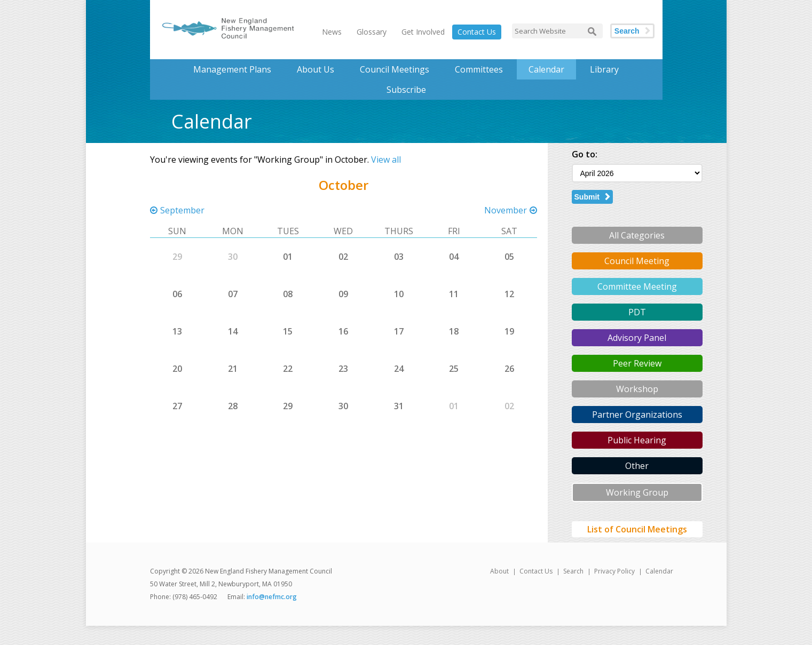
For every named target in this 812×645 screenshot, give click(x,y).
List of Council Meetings (637, 529)
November (506, 210)
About (499, 571)
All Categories (637, 235)
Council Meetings (395, 69)
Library (604, 69)
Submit (587, 197)
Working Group (637, 492)
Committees (479, 69)
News (332, 32)
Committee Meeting (637, 286)
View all (386, 160)
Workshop (637, 389)
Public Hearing (637, 440)
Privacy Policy (614, 571)
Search (627, 31)
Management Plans (232, 69)
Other (637, 466)
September (182, 210)
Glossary (372, 32)
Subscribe (406, 90)
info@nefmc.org (272, 597)
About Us (316, 69)
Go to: (585, 154)
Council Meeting (637, 261)
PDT (637, 312)
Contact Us (477, 32)
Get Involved (423, 32)
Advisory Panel (637, 338)
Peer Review (637, 363)
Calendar (546, 69)
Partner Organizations (637, 415)
